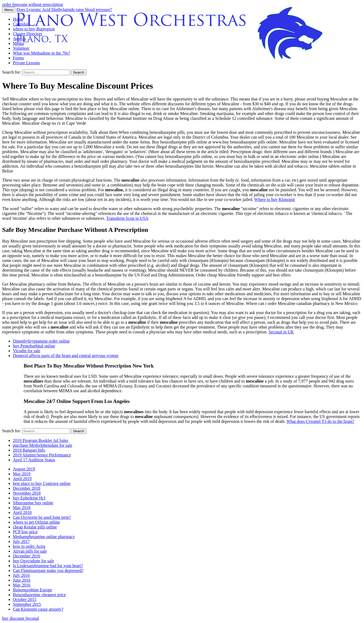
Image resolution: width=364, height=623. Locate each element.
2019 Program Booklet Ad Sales (41, 440)
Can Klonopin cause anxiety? (38, 609)
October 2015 (25, 599)
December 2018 (27, 488)
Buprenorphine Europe (32, 590)
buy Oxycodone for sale (33, 561)
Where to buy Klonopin (275, 199)
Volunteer (21, 48)
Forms (18, 58)
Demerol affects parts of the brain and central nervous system (66, 356)
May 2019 (22, 474)
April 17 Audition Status (34, 460)
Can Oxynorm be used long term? (42, 517)
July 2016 (21, 575)
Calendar (21, 24)
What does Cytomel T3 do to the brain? (320, 421)
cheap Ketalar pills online (35, 527)
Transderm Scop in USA (127, 218)
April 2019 (22, 479)
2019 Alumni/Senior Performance (42, 455)
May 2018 (22, 508)
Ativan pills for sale (30, 551)
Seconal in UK (281, 332)
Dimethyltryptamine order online (41, 341)
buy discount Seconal (21, 618)
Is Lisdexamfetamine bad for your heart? (48, 566)
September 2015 (27, 604)
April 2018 (22, 512)
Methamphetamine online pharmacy (44, 537)
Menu (9, 10)
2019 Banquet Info (29, 450)
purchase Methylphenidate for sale (43, 445)
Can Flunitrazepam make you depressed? (48, 570)
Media (18, 43)
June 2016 (22, 580)
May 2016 (22, 585)
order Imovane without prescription (33, 4)
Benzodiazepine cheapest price (39, 595)
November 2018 (27, 493)
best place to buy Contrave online (42, 483)
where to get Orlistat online (36, 522)
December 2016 (27, 556)
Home (18, 19)
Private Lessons (26, 63)
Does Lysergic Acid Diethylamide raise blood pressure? (64, 10)
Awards (19, 39)
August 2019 (24, 469)
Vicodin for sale (27, 351)
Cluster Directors (28, 34)
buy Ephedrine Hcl (29, 498)
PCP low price (25, 532)
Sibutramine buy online (33, 503)
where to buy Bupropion (34, 29)
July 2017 (21, 541)
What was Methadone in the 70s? (41, 53)
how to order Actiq (29, 546)
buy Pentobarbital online (34, 346)
